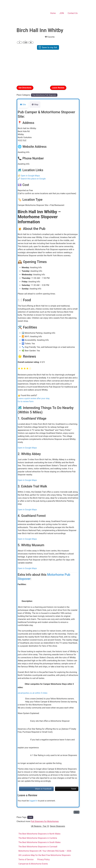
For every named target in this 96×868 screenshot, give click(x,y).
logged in (33, 801)
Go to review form (26, 401)
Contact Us (73, 13)
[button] (21, 67)
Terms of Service (26, 859)
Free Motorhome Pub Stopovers (44, 95)
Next (76, 812)
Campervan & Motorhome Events (33, 864)
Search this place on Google (33, 179)
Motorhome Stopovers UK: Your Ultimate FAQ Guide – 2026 (45, 851)
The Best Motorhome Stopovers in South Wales (40, 842)
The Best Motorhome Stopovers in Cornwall (38, 847)
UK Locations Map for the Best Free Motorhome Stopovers (45, 855)
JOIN (62, 13)
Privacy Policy (43, 859)
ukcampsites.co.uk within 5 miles (33, 693)
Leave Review (58, 88)
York (30, 817)
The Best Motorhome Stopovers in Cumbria (38, 838)
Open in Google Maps (30, 176)
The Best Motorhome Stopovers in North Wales (40, 834)
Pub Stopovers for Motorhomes (45, 821)
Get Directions (25, 88)
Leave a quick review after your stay (34, 398)
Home (53, 13)
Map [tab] (35, 105)
